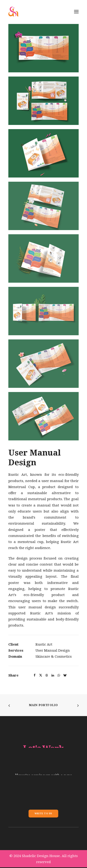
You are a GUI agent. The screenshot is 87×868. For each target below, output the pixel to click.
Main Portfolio (44, 705)
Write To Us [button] (43, 813)
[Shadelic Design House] (14, 12)
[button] (43, 48)
